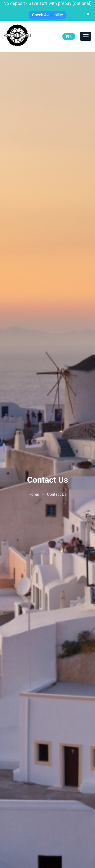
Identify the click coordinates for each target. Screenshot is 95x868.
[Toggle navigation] (86, 36)
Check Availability (48, 15)
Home (34, 494)
